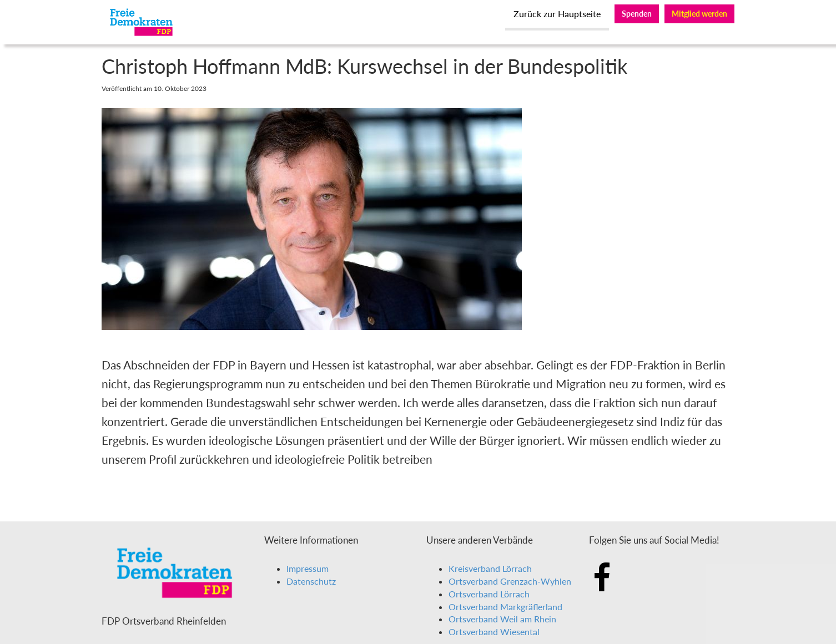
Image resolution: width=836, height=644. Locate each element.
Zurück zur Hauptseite (557, 14)
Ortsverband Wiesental (494, 632)
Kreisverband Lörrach (490, 568)
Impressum (308, 568)
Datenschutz (311, 581)
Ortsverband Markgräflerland (505, 607)
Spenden (637, 14)
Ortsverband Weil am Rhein (502, 619)
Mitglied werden (699, 14)
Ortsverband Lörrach (489, 594)
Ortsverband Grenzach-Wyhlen (510, 581)
